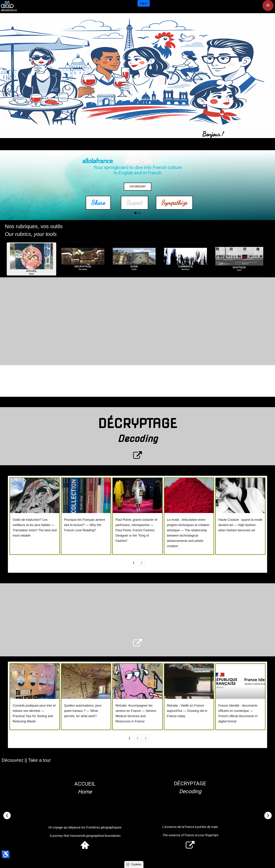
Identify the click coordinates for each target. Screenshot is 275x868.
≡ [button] (268, 5)
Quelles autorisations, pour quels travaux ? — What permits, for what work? (83, 711)
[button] (5, 76)
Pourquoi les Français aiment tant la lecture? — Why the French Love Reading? (84, 525)
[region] (137, 76)
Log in (144, 3)
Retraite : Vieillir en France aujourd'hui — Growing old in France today (187, 711)
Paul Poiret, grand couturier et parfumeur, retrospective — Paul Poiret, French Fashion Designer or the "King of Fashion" (136, 530)
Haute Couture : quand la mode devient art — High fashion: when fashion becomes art (240, 525)
